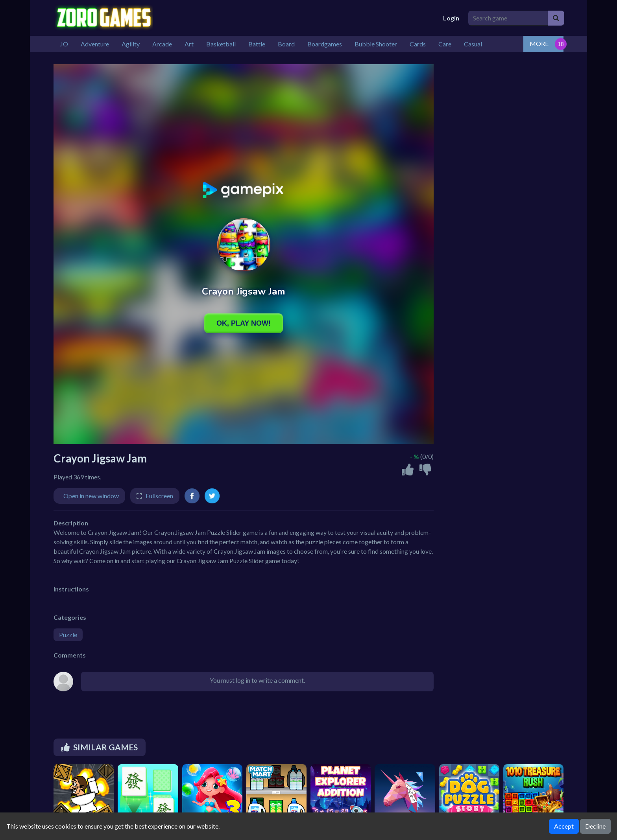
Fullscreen (159, 496)
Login (451, 18)
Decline (595, 826)
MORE (539, 43)
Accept (564, 826)
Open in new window (91, 496)
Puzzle (68, 635)
